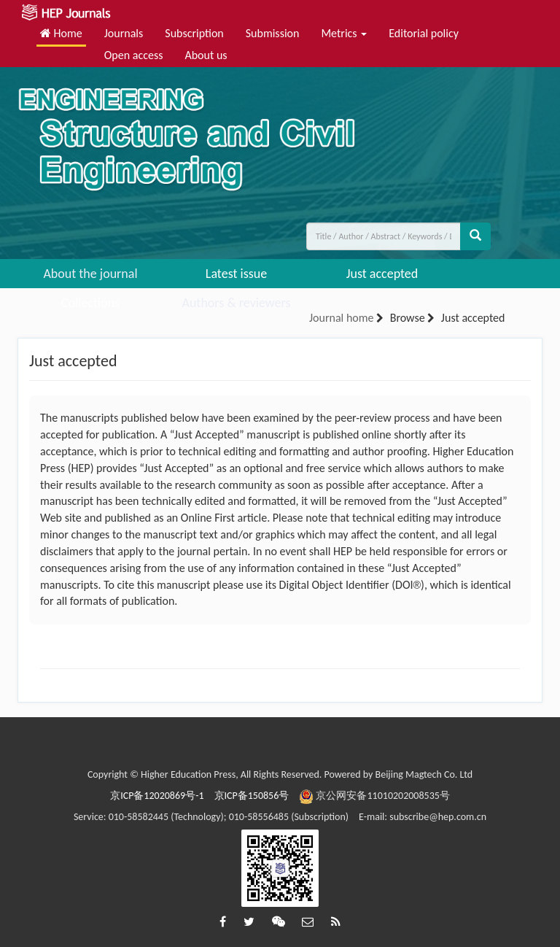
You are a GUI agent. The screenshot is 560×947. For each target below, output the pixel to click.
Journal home (341, 318)
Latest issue (236, 274)
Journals (124, 33)
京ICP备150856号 (252, 796)
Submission (273, 33)
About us (206, 55)
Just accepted (382, 274)
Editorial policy (424, 33)
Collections (90, 303)
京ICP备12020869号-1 (157, 796)
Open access (134, 55)
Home (61, 33)
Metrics (344, 33)
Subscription (194, 33)
